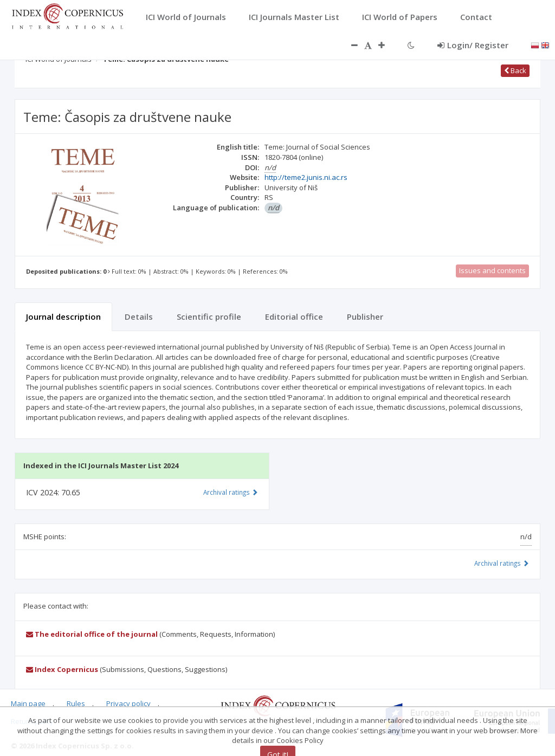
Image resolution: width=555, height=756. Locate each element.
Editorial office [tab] (294, 316)
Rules (76, 703)
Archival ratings (502, 563)
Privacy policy (128, 703)
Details (139, 316)
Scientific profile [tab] (209, 316)
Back (515, 70)
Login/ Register (473, 45)
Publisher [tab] (365, 316)
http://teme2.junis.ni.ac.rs (306, 177)
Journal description (63, 316)
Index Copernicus (62, 669)
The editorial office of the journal (92, 634)
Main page (28, 703)
